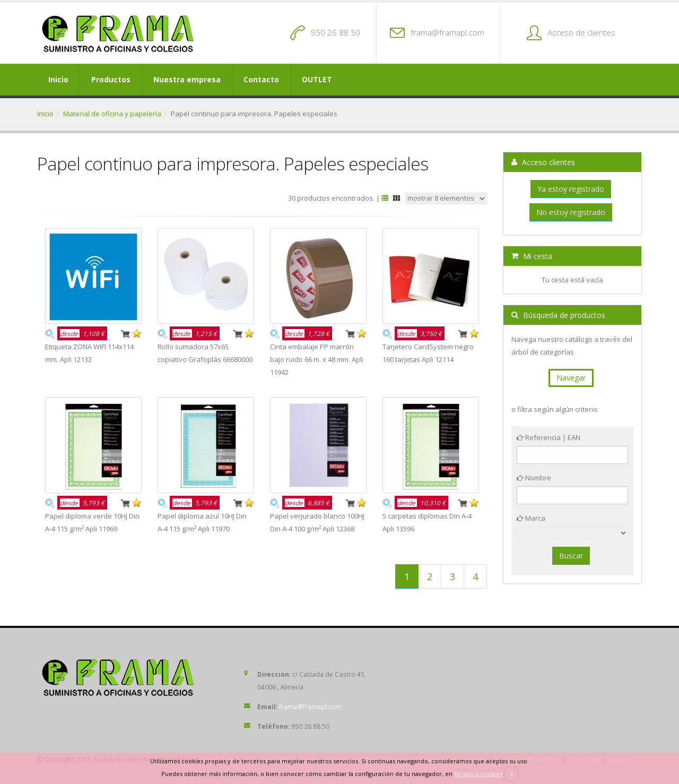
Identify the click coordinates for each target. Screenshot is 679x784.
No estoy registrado (571, 212)
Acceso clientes (543, 162)
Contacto (261, 79)
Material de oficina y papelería (112, 114)
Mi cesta (532, 256)
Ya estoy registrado (571, 189)
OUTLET (317, 79)
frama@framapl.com (447, 32)
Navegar (571, 378)
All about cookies (478, 774)
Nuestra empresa (187, 79)
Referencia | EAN (549, 437)
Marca (531, 518)
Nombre (534, 478)
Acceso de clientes (581, 32)
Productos (111, 79)
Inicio (58, 79)
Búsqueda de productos (558, 315)
